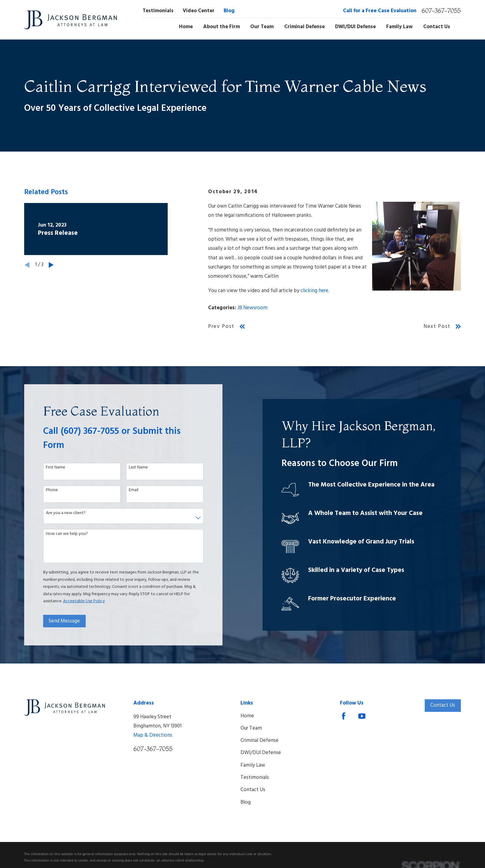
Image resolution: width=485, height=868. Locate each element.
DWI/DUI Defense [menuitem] (355, 27)
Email (129, 490)
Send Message (60, 621)
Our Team (251, 728)
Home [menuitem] (186, 27)
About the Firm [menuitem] (222, 27)
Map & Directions (153, 735)
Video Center (199, 11)
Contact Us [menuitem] (437, 27)
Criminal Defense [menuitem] (304, 27)
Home (247, 716)
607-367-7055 (441, 11)
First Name (51, 468)
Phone (48, 490)
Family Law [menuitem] (399, 27)
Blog (229, 11)
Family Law (253, 765)
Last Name (134, 468)
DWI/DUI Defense (261, 753)
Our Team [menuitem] (262, 27)
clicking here (314, 291)
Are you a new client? (62, 513)
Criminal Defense (259, 740)
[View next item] (51, 265)
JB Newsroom (252, 308)
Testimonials (158, 11)
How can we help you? (63, 534)
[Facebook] (344, 716)
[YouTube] (362, 716)
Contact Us (253, 790)
